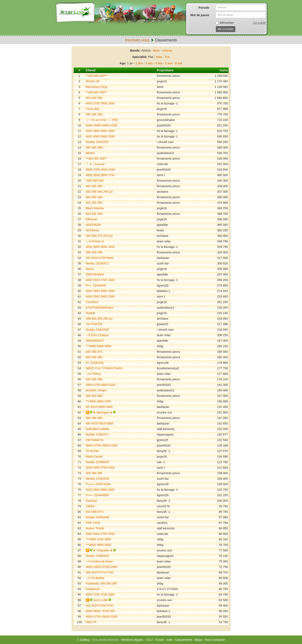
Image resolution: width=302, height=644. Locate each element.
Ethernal (91, 219)
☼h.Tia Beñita (95, 578)
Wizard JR (93, 81)
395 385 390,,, (95, 148)
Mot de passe (200, 15)
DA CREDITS (95, 512)
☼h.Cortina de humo (99, 561)
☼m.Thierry (93, 374)
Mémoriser (225, 23)
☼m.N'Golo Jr (95, 241)
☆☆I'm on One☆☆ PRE (102, 120)
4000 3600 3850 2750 (100, 175)
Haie (159, 57)
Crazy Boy (93, 109)
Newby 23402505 (97, 330)
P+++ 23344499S (97, 495)
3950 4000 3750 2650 (100, 534)
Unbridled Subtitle (98, 429)
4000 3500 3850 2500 (100, 297)
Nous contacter (215, 640)
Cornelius (92, 302)
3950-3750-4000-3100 (100, 385)
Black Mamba (95, 208)
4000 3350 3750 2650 (100, 468)
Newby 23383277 (97, 434)
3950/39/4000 (95, 274)
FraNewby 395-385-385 (101, 584)
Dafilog (85, 640)
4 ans (159, 63)
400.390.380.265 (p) (99, 192)
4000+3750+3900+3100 (102, 617)
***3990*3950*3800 (99, 346)
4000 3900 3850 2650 (100, 131)
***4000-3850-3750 (98, 401)
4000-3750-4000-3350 (100, 170)
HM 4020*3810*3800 (100, 423)
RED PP (91, 622)
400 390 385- (95, 214)
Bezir (156, 51)
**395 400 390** (96, 159)
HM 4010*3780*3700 (100, 606)
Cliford (90, 506)
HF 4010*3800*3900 (99, 407)
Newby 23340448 (97, 517)
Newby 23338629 (97, 462)
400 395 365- (95, 197)
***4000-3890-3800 (98, 545)
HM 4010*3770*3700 (100, 572)
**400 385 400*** (97, 76)
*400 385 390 (95, 181)
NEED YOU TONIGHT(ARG (104, 368)
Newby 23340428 (97, 479)
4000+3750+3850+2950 (102, 446)
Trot (167, 57)
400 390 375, (94, 352)
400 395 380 (94, 203)
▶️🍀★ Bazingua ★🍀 (101, 412)
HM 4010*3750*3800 (100, 258)
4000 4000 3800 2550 (100, 136)
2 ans (139, 63)
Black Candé (94, 457)
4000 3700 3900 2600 (100, 103)
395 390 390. (94, 252)
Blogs (199, 640)
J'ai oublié (259, 23)
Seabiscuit (93, 589)
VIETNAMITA (95, 440)
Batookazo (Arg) (96, 87)
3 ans (149, 63)
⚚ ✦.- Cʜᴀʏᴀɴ (95, 164)
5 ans (169, 63)
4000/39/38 (93, 225)
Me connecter (226, 29)
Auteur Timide (95, 528)
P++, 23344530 (96, 285)
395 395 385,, (95, 114)
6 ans (179, 63)
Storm (90, 269)
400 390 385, (94, 418)
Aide (169, 640)
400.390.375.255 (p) (99, 236)
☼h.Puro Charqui (97, 335)
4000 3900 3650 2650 (100, 247)
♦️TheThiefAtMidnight (99, 308)
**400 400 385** (96, 92)
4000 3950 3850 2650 (100, 291)
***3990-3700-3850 (98, 539)
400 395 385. (94, 379)
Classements (184, 640)
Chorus (167, 51)
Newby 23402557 (97, 142)
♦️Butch (90, 153)
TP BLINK (92, 451)
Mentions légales (132, 640)
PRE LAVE (93, 523)
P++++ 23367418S (98, 484)
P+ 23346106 (95, 363)
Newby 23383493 (97, 556)
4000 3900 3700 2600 (100, 280)
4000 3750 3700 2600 (100, 595)
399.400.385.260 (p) (99, 319)
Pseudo (204, 8)
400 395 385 (94, 186)
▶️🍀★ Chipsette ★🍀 (101, 550)
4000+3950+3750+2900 (102, 567)
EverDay (91, 501)
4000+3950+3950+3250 (102, 125)
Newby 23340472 (97, 263)
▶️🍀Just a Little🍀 (99, 600)
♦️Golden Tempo (96, 390)
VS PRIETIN (94, 324)
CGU (150, 640)
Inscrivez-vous (137, 40)
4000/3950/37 (95, 341)
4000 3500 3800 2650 (100, 490)
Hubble (90, 313)
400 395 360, (94, 357)
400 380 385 (94, 473)
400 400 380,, (95, 396)
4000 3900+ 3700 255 (100, 611)
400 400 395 (94, 98)
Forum (160, 640)
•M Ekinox (92, 230)
